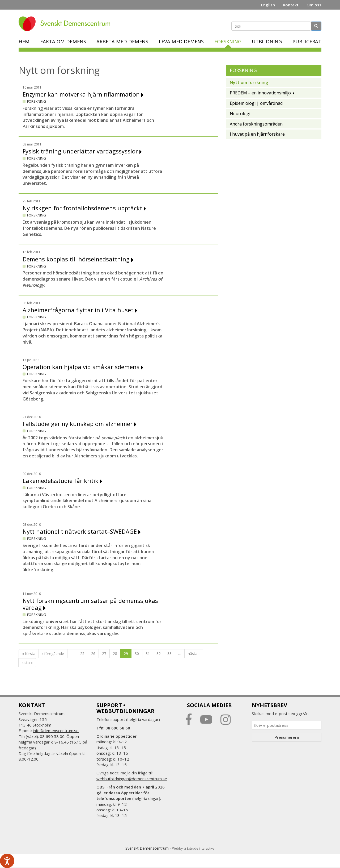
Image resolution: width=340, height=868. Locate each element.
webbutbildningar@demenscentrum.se (132, 779)
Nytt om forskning (249, 82)
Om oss (314, 5)
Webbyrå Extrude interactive (193, 848)
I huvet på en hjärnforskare (257, 134)
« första (29, 654)
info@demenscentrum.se (56, 731)
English (268, 5)
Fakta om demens (63, 41)
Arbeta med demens (122, 41)
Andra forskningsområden (256, 124)
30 (137, 654)
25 (82, 654)
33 (169, 654)
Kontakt (291, 5)
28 (115, 654)
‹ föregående (53, 654)
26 (93, 654)
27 (104, 654)
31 (148, 654)
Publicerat (307, 41)
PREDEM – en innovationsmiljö (260, 93)
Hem (24, 41)
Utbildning (267, 41)
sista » (27, 663)
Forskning (228, 41)
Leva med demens (181, 41)
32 (159, 654)
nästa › (194, 654)
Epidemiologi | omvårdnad (256, 103)
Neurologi (240, 114)
